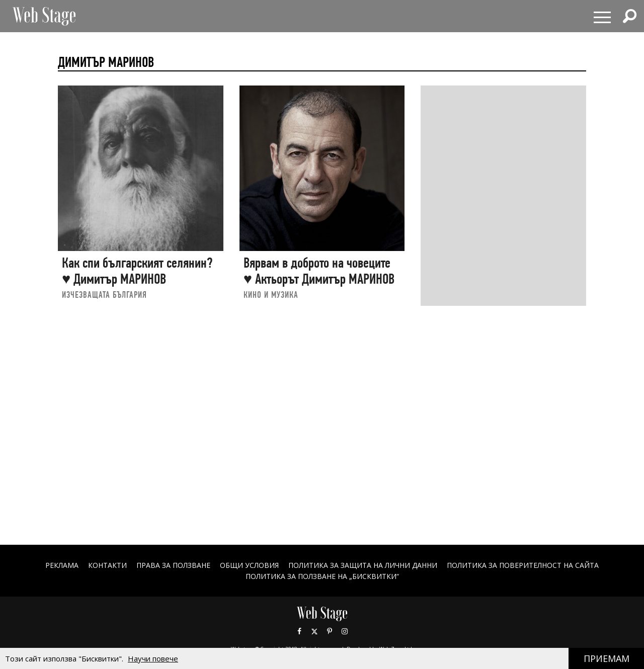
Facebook (299, 631)
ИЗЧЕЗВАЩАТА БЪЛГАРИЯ (104, 295)
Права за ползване (173, 565)
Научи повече (153, 658)
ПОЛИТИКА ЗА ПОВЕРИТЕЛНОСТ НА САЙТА (523, 565)
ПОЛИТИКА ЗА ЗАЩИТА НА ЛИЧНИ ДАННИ (363, 565)
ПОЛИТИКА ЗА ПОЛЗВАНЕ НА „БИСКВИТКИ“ (322, 576)
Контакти (107, 565)
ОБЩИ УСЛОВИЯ (249, 565)
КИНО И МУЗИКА (271, 295)
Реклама (62, 565)
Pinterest (330, 631)
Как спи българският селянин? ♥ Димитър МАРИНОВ (137, 271)
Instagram (345, 631)
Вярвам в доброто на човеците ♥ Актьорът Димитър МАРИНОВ (319, 271)
